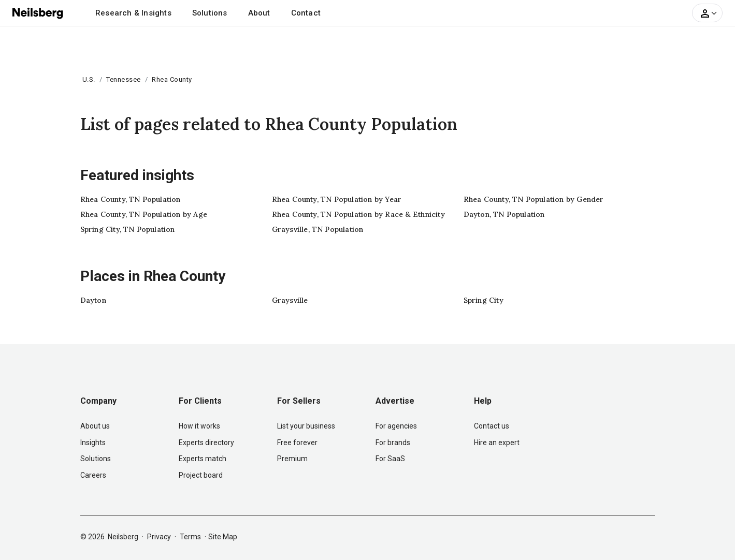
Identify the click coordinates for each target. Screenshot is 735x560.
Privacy (159, 537)
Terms (190, 537)
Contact (306, 13)
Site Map (223, 537)
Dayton (93, 300)
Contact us (492, 426)
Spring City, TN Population (128, 229)
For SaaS (390, 459)
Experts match (203, 459)
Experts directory (206, 443)
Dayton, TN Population (504, 214)
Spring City (484, 300)
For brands (393, 443)
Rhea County (172, 79)
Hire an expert (497, 443)
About (259, 13)
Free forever (297, 443)
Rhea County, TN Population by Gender (534, 199)
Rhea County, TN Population (131, 199)
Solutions (210, 13)
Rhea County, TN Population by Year (337, 199)
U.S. (89, 79)
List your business (306, 426)
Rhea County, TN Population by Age (144, 214)
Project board (201, 475)
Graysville (290, 300)
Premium (292, 459)
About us (95, 426)
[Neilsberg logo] (38, 12)
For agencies (396, 426)
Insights (93, 443)
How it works (199, 426)
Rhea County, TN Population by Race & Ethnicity (358, 214)
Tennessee (124, 79)
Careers (93, 475)
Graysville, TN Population (318, 229)
